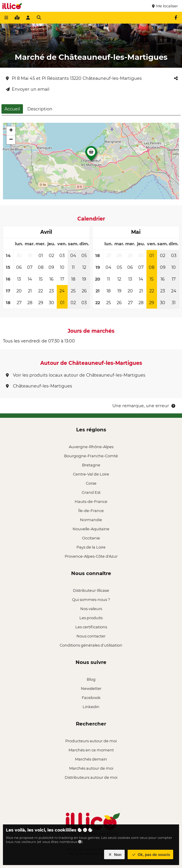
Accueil (12, 109)
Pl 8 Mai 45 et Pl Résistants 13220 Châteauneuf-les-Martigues (74, 78)
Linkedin (91, 707)
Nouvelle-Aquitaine (91, 529)
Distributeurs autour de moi (91, 777)
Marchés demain (91, 759)
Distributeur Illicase (91, 590)
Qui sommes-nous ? (91, 599)
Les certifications (91, 627)
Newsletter (91, 688)
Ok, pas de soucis (151, 855)
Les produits (91, 618)
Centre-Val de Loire (91, 474)
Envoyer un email (28, 89)
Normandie (91, 520)
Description (40, 109)
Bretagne (91, 465)
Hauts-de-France (91, 501)
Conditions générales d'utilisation (91, 645)
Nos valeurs (91, 609)
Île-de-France (91, 511)
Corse (91, 483)
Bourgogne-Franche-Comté (91, 456)
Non (115, 855)
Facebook (91, 698)
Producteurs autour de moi (91, 741)
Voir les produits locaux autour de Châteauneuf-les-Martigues (76, 375)
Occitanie (91, 538)
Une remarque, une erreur (144, 406)
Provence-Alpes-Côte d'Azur (91, 556)
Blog (91, 679)
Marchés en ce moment (91, 750)
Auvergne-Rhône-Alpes (91, 447)
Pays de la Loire (91, 547)
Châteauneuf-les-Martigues (39, 386)
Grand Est (91, 492)
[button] (91, 155)
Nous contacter (91, 636)
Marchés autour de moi (91, 768)
